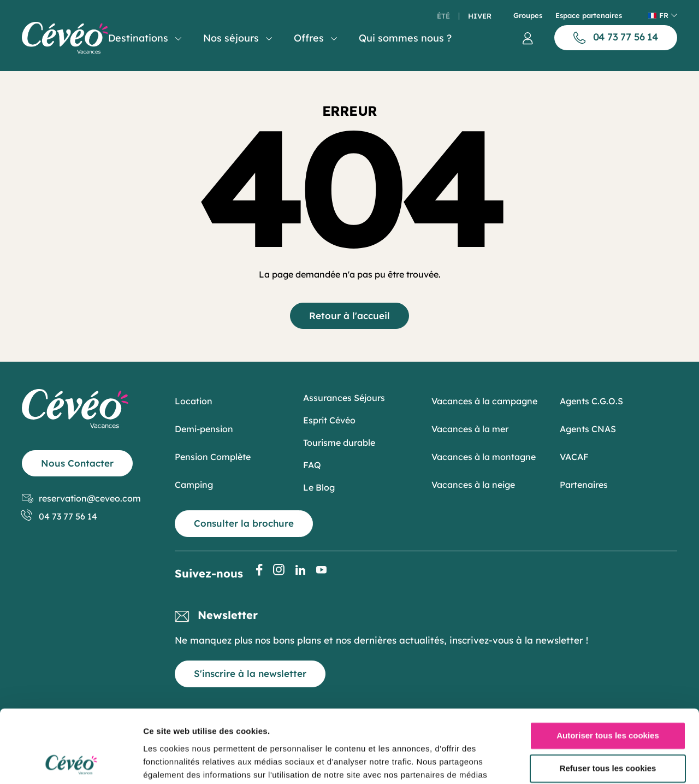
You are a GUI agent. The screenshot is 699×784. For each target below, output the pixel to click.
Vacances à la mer (470, 429)
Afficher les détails (180, 762)
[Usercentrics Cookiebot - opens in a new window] (71, 763)
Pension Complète (213, 457)
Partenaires (584, 485)
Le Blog (319, 487)
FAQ (312, 465)
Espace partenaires (589, 16)
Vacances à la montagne (484, 457)
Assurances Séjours (344, 398)
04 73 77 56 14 (60, 517)
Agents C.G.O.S (591, 401)
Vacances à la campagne (484, 401)
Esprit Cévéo (329, 420)
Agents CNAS (588, 429)
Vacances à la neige (473, 485)
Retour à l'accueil (349, 316)
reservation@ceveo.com (81, 499)
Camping (194, 485)
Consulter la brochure (244, 523)
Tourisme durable (339, 443)
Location (194, 401)
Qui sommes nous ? (405, 38)
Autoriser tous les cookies (608, 667)
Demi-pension (204, 429)
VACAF (574, 457)
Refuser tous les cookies (608, 700)
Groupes (528, 16)
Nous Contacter (77, 463)
